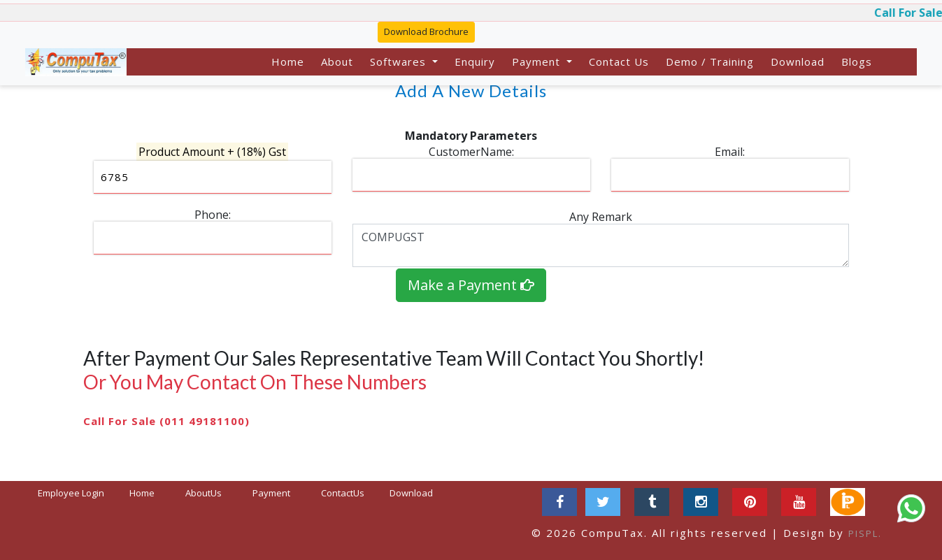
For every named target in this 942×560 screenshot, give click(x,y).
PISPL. (865, 533)
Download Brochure (426, 31)
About (337, 62)
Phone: (213, 215)
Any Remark (601, 217)
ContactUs (343, 493)
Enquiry (475, 62)
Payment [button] (538, 62)
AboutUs (204, 493)
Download (798, 62)
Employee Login (71, 493)
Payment (271, 493)
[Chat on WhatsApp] (911, 508)
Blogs (857, 62)
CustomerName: (471, 152)
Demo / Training (710, 62)
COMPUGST (601, 245)
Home (288, 62)
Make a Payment (471, 285)
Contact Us (619, 62)
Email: (730, 152)
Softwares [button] (400, 62)
